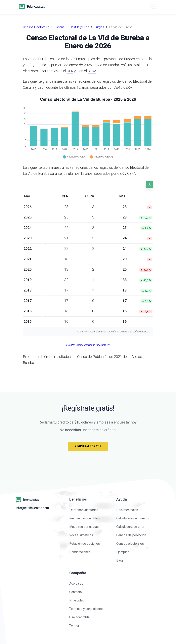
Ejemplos (123, 552)
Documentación (127, 510)
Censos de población (131, 535)
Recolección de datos (85, 518)
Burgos (99, 27)
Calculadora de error (130, 527)
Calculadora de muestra (133, 518)
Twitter (74, 626)
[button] (153, 7)
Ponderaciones (80, 552)
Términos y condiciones (86, 609)
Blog (120, 560)
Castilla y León (79, 27)
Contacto (76, 592)
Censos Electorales (36, 27)
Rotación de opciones (85, 544)
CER (70, 71)
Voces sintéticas (81, 535)
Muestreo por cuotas (84, 527)
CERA (92, 71)
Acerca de (76, 584)
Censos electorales (130, 544)
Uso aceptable (79, 617)
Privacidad (77, 600)
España (60, 27)
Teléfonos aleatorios (84, 510)
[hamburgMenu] (153, 6)
